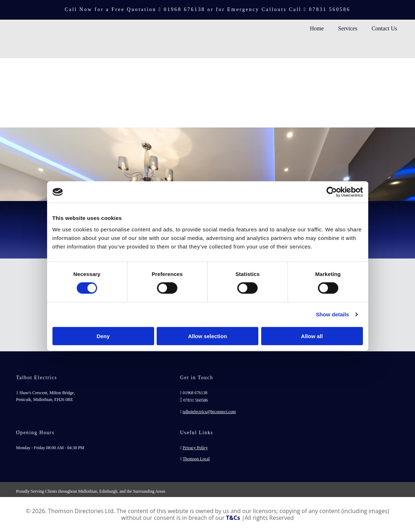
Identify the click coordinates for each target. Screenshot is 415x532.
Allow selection (207, 336)
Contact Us (384, 28)
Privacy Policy (195, 448)
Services (348, 28)
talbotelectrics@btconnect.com (209, 412)
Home (317, 28)
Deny (103, 336)
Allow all (312, 336)
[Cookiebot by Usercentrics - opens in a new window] (332, 192)
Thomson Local (196, 459)
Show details (332, 314)
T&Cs (233, 518)
